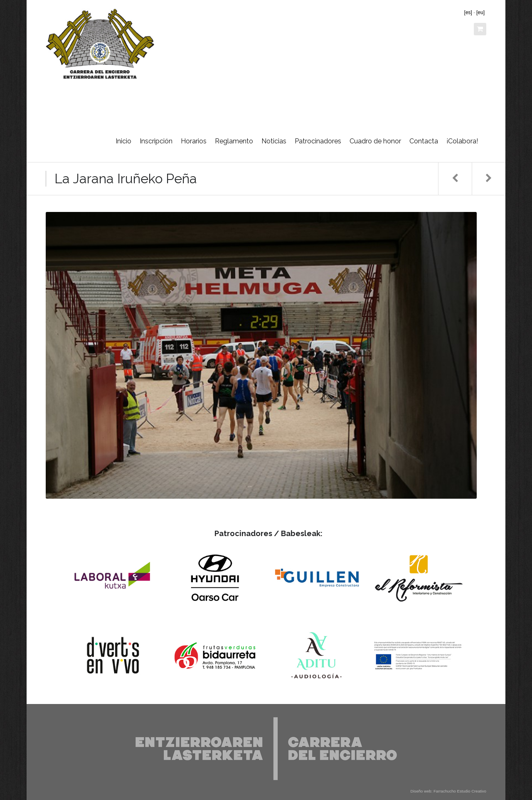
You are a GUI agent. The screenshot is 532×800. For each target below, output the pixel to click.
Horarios (194, 141)
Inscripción (156, 141)
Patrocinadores (318, 141)
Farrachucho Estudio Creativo (460, 791)
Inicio (123, 141)
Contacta (424, 141)
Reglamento (234, 141)
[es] (468, 12)
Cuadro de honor (375, 141)
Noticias (274, 141)
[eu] (480, 12)
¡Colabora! (462, 141)
